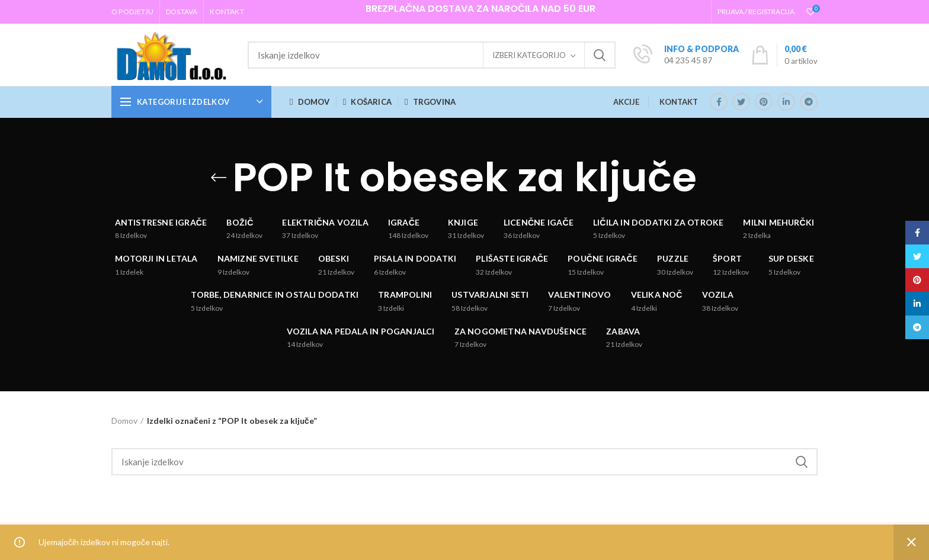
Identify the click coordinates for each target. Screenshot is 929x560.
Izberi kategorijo (529, 55)
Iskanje (600, 55)
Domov (124, 421)
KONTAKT (679, 102)
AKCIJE (626, 102)
